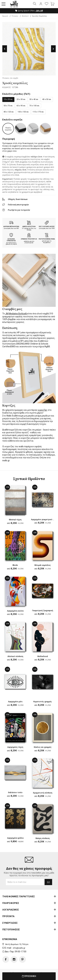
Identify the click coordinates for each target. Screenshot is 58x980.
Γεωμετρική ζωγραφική (43, 611)
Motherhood (43, 656)
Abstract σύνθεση (15, 656)
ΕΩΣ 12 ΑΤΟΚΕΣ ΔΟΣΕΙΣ (47, 227)
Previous (5, 49)
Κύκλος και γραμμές (43, 747)
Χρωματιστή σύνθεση (43, 793)
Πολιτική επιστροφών (18, 205)
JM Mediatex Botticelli (16, 314)
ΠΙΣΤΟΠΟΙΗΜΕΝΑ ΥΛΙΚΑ (47, 239)
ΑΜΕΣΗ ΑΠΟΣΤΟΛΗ (29, 227)
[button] (4, 4)
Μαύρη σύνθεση (43, 838)
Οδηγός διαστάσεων (18, 199)
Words (15, 565)
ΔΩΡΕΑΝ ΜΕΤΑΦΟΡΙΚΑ (11, 227)
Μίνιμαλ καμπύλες (43, 565)
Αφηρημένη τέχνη (15, 747)
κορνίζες (43, 410)
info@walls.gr (19, 948)
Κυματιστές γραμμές (43, 702)
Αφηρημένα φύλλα (15, 838)
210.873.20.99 (29, 243)
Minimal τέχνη (15, 520)
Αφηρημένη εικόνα (15, 611)
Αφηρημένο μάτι (15, 702)
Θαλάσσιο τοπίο (15, 793)
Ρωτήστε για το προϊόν (19, 210)
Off (39, 11)
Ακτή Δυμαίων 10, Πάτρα (17, 944)
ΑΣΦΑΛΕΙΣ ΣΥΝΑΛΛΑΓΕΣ (11, 240)
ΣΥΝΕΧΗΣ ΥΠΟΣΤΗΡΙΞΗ (29, 239)
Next (53, 49)
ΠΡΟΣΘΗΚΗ (29, 976)
